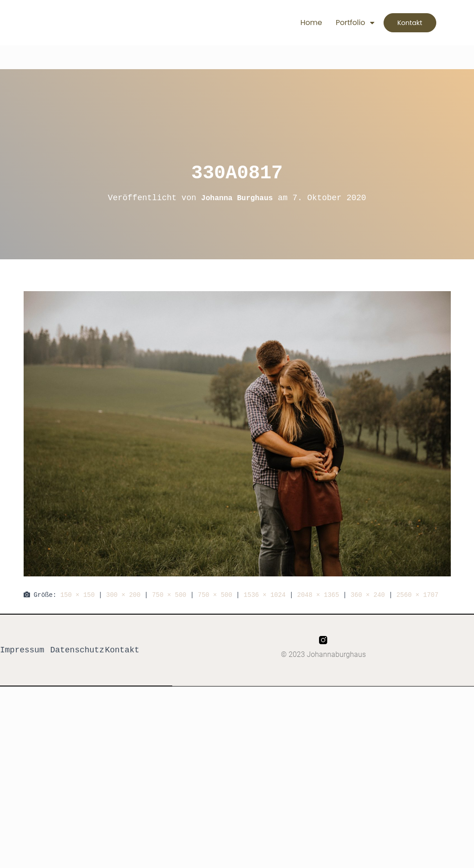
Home (294, 23)
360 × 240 (368, 595)
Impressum (22, 651)
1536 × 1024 (264, 595)
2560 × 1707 (417, 595)
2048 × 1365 (318, 595)
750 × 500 (169, 595)
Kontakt (122, 651)
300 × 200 (124, 595)
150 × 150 (78, 595)
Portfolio (338, 23)
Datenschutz (77, 651)
